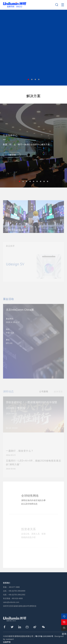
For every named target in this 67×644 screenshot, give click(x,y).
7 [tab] (41, 181)
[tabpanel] (33, 48)
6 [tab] (37, 181)
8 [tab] (44, 181)
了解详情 (12, 155)
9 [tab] (48, 181)
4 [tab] (39, 79)
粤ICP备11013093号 (44, 642)
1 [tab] (28, 79)
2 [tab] (32, 79)
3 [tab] (35, 79)
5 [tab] (34, 181)
